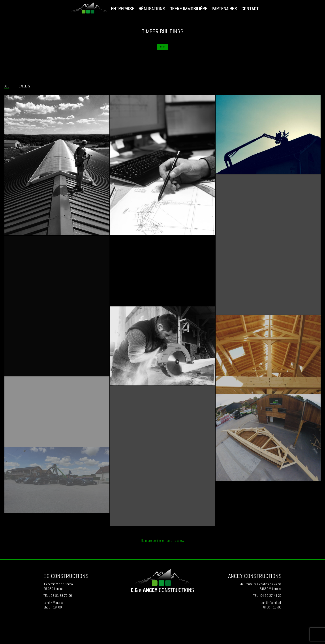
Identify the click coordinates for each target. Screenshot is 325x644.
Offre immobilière (188, 9)
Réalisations (152, 9)
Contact (250, 9)
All (7, 86)
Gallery (24, 86)
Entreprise (122, 9)
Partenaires (224, 9)
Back (162, 47)
